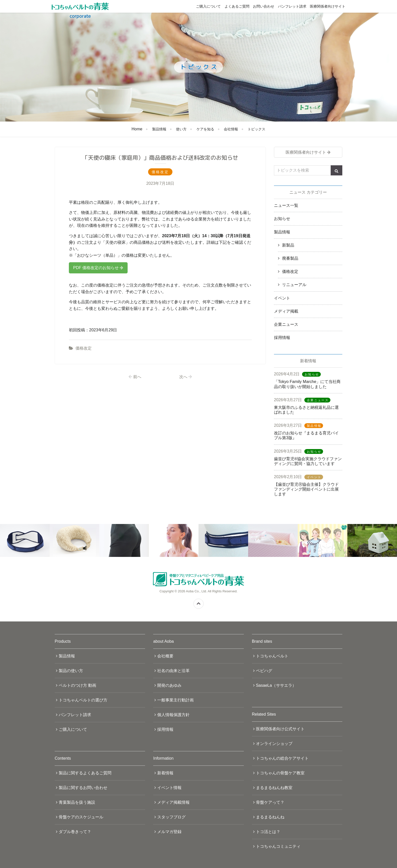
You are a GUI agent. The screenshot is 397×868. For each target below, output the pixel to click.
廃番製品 (290, 258)
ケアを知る (205, 129)
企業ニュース (286, 324)
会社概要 (165, 656)
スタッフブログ (171, 817)
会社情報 (231, 129)
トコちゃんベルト (272, 656)
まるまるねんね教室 (274, 788)
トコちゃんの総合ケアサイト (282, 758)
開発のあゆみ (169, 685)
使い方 (181, 129)
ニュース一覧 (286, 205)
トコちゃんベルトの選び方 (83, 700)
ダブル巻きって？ (75, 832)
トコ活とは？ (268, 832)
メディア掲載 (286, 311)
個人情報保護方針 (173, 715)
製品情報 (159, 129)
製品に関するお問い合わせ (83, 788)
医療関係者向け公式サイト (280, 729)
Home (137, 129)
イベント (282, 298)
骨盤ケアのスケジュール (81, 817)
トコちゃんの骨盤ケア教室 (280, 773)
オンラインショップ (274, 744)
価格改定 (84, 348)
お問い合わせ (264, 6)
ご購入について (208, 6)
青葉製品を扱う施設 (77, 802)
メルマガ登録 (169, 832)
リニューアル (294, 285)
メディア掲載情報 (173, 802)
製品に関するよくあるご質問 (85, 773)
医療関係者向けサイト (328, 6)
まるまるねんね (270, 817)
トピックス (256, 129)
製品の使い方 (71, 671)
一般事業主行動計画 (175, 700)
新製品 (288, 245)
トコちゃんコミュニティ (278, 846)
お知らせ (282, 219)
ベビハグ (264, 671)
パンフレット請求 (292, 6)
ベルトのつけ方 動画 (77, 685)
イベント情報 (169, 788)
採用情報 (282, 338)
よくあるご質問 (237, 6)
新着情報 (165, 773)
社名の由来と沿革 (173, 671)
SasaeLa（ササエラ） (276, 685)
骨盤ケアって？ (270, 802)
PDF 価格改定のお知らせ (96, 268)
